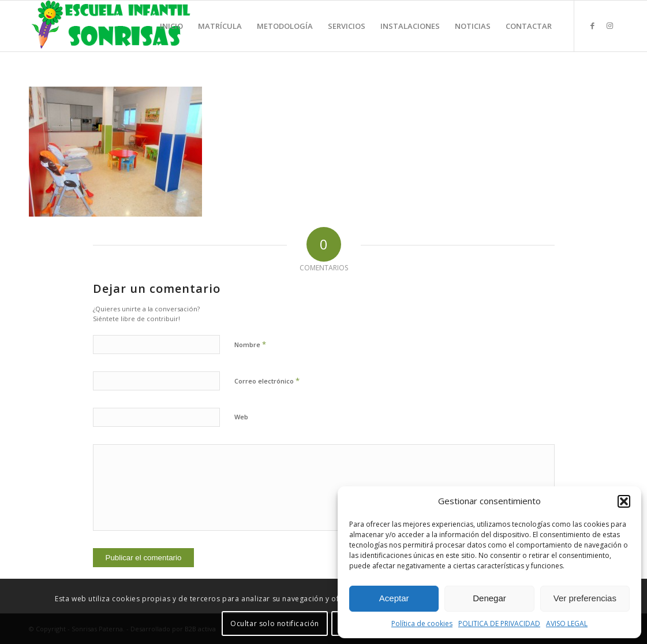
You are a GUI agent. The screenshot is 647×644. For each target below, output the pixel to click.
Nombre (250, 344)
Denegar (489, 598)
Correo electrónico (267, 381)
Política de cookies (422, 623)
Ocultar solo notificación (275, 623)
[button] (624, 501)
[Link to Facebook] (592, 25)
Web (241, 417)
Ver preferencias (585, 598)
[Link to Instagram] (609, 25)
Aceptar (394, 598)
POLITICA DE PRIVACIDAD (499, 623)
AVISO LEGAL (567, 623)
